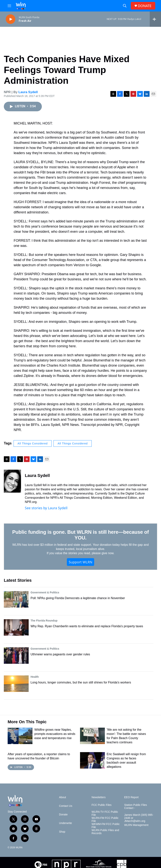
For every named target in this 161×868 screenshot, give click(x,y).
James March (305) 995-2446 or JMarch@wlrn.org (139, 818)
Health (35, 677)
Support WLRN (81, 562)
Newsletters (99, 797)
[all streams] (155, 19)
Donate (63, 815)
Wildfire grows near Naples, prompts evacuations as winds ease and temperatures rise (55, 734)
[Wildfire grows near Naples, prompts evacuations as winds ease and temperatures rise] (20, 736)
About (63, 797)
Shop (62, 832)
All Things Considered (33, 443)
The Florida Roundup (44, 621)
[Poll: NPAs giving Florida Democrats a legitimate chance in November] (16, 599)
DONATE (145, 6)
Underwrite (66, 823)
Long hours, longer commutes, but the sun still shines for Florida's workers (81, 682)
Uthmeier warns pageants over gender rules (60, 654)
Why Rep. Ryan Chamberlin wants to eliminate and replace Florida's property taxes (87, 626)
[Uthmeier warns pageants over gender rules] (16, 656)
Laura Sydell (28, 92)
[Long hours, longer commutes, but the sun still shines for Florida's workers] (16, 684)
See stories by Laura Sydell (46, 508)
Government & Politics (45, 592)
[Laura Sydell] (12, 481)
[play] (11, 19)
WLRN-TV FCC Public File (105, 813)
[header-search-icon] (125, 6)
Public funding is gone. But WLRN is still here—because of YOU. (80, 535)
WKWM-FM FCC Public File (106, 826)
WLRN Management (136, 825)
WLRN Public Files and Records (105, 832)
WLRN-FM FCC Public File (105, 820)
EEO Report (131, 797)
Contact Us (66, 806)
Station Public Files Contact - (136, 807)
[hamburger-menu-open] (9, 6)
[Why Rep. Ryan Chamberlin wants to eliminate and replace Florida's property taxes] (16, 627)
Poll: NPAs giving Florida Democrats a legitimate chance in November (78, 598)
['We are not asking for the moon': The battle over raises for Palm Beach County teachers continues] (92, 736)
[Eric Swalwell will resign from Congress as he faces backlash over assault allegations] (92, 760)
